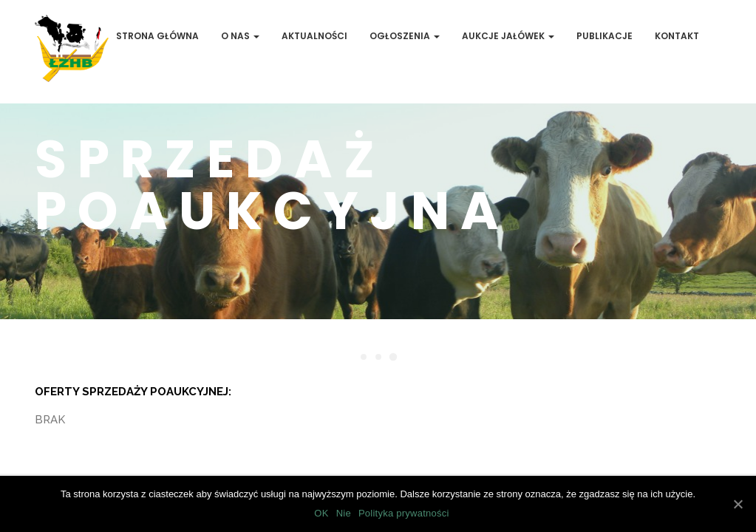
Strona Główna (157, 36)
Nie (344, 513)
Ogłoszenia (405, 36)
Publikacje (605, 36)
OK (321, 513)
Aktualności (314, 36)
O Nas (240, 36)
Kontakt (677, 36)
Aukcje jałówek (508, 36)
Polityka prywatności (404, 513)
